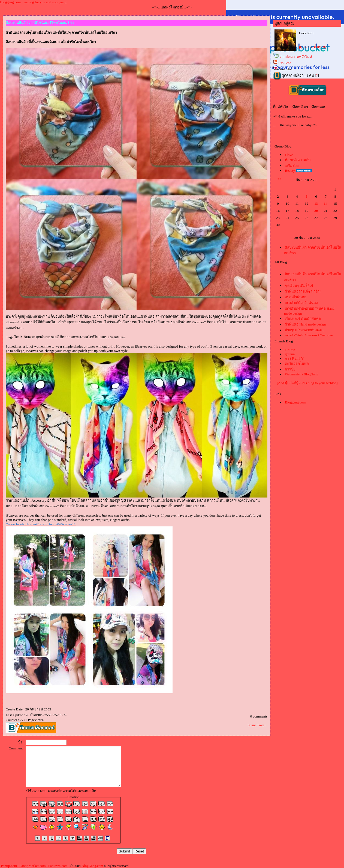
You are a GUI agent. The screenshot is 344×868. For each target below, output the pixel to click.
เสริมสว (292, 166)
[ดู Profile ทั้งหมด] (313, 47)
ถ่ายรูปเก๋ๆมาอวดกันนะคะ (305, 330)
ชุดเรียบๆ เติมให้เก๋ (299, 286)
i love (289, 155)
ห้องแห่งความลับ (298, 160)
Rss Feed (285, 63)
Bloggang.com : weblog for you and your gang (33, 2)
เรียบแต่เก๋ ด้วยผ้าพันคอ (303, 319)
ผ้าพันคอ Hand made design (305, 324)
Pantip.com (9, 866)
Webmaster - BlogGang (301, 374)
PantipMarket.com (32, 866)
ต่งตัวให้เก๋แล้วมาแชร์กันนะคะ (309, 336)
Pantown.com (58, 866)
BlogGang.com (92, 866)
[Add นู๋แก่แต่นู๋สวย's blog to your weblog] (307, 383)
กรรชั (290, 369)
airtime (290, 350)
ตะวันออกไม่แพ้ (297, 364)
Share (252, 725)
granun (290, 354)
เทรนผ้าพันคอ (296, 297)
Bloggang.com (295, 402)
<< (279, 179)
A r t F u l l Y (294, 358)
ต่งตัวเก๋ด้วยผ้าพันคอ (301, 303)
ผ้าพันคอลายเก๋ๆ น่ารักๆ (303, 291)
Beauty (290, 171)
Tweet (261, 725)
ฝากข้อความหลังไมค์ (296, 57)
